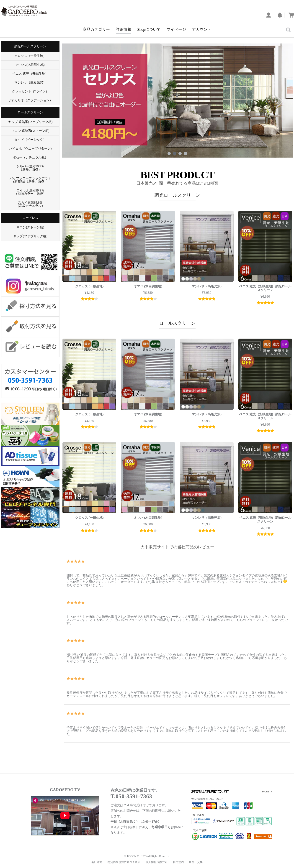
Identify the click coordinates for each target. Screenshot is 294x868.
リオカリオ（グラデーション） (30, 99)
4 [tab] (186, 153)
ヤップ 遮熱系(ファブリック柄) (30, 121)
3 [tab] (180, 153)
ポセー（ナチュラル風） (30, 157)
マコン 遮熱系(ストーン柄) (30, 130)
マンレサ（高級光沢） (30, 82)
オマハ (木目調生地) (30, 64)
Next (280, 101)
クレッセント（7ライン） (30, 91)
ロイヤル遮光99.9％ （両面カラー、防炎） (30, 191)
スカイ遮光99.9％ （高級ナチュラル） (30, 203)
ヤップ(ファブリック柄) (30, 235)
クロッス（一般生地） (30, 55)
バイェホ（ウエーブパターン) (30, 148)
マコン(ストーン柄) (30, 226)
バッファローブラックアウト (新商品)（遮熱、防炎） (30, 179)
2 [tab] (175, 153)
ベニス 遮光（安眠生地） (30, 73)
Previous (74, 101)
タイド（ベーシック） (30, 139)
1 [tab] (169, 153)
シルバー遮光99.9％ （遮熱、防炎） (30, 167)
